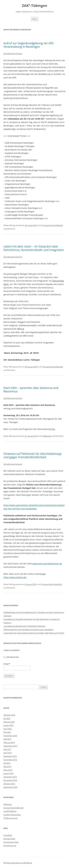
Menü (35, 19)
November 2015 (10, 780)
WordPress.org (10, 846)
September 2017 (10, 746)
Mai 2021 (7, 732)
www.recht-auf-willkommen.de (47, 564)
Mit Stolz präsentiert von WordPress (18, 863)
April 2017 (8, 753)
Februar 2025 (9, 722)
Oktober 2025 (9, 715)
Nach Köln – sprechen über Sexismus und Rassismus (31, 390)
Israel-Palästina (10, 811)
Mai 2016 (7, 767)
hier (53, 429)
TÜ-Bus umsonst (10, 818)
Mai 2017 (7, 749)
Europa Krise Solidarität (53, 225)
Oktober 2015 (9, 784)
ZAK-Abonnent (11, 657)
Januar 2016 (8, 773)
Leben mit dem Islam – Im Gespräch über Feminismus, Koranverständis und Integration (34, 248)
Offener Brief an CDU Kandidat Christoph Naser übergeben (28, 630)
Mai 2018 (7, 739)
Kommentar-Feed (11, 842)
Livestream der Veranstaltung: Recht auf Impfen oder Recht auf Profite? (34, 633)
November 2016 (10, 760)
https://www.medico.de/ (15, 577)
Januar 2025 (8, 725)
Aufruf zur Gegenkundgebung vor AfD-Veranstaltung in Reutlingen (29, 45)
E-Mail (7, 664)
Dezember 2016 (10, 756)
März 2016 (8, 770)
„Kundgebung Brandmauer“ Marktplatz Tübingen (24, 626)
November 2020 (10, 736)
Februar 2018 (9, 742)
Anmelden (8, 835)
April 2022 (8, 729)
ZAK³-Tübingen (35, 6)
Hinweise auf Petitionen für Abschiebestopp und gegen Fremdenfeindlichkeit (32, 455)
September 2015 (10, 787)
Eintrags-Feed (9, 839)
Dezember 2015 (10, 777)
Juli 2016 (7, 763)
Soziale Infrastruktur (12, 815)
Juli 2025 (7, 718)
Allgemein (47, 436)
